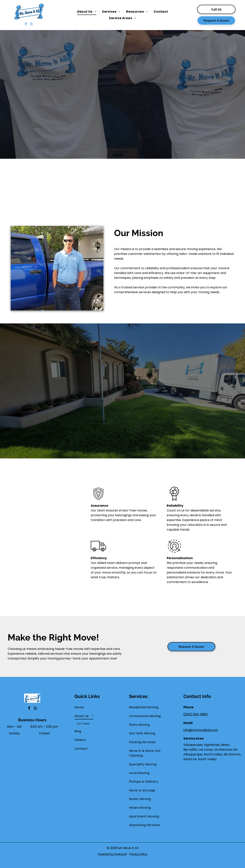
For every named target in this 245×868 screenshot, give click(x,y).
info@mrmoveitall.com (201, 730)
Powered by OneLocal (112, 854)
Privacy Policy (138, 854)
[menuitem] (87, 12)
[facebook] (26, 25)
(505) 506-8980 (196, 714)
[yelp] (31, 25)
